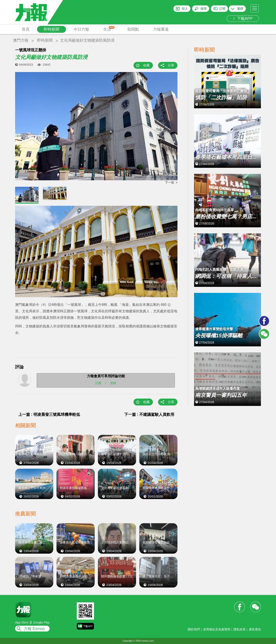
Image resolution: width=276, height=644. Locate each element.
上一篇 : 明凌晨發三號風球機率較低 (49, 415)
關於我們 (194, 629)
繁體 (240, 9)
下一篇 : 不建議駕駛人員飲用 (149, 415)
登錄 (113, 383)
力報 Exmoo (34, 629)
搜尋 (204, 9)
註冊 (98, 383)
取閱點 (133, 29)
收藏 (146, 65)
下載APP (243, 19)
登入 (185, 9)
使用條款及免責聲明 (217, 629)
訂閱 (222, 9)
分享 (171, 65)
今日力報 (81, 29)
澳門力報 (21, 40)
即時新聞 (52, 29)
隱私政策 (240, 629)
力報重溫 (161, 29)
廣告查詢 (255, 629)
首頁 (26, 29)
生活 (109, 29)
